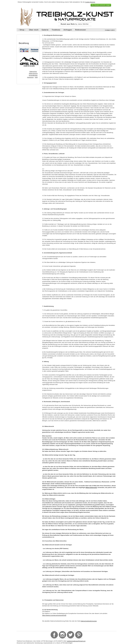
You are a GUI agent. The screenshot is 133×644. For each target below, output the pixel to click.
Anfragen (68, 30)
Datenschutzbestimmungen (89, 621)
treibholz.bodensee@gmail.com (76, 641)
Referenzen (81, 30)
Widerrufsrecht (33, 74)
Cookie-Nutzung (90, 2)
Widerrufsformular (91, 487)
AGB (36, 77)
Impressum (30, 77)
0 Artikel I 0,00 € (110, 30)
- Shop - (22, 30)
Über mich (34, 30)
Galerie (45, 30)
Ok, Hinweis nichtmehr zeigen (101, 5)
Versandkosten (33, 75)
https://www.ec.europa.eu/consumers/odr (54, 615)
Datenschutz (33, 72)
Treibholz (56, 30)
